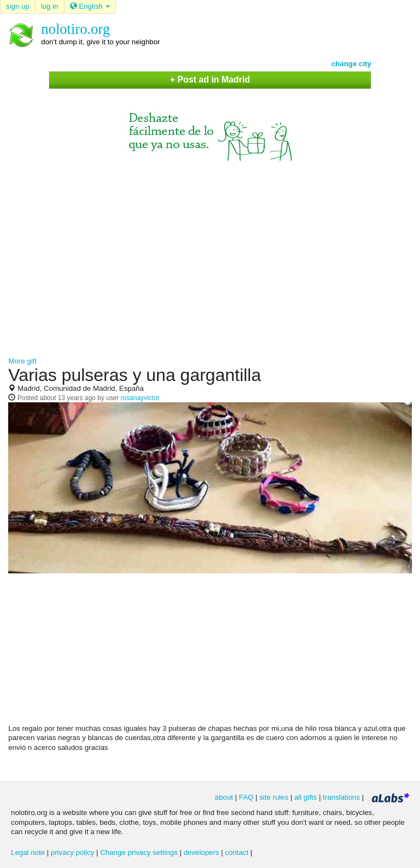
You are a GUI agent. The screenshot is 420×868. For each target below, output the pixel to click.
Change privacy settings (139, 852)
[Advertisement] (210, 254)
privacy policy (73, 852)
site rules (274, 797)
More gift (22, 361)
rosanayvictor (140, 398)
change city (351, 64)
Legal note (28, 852)
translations (341, 797)
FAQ (246, 797)
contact (237, 852)
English (90, 6)
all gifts (305, 797)
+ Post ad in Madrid (210, 80)
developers (202, 852)
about (224, 797)
